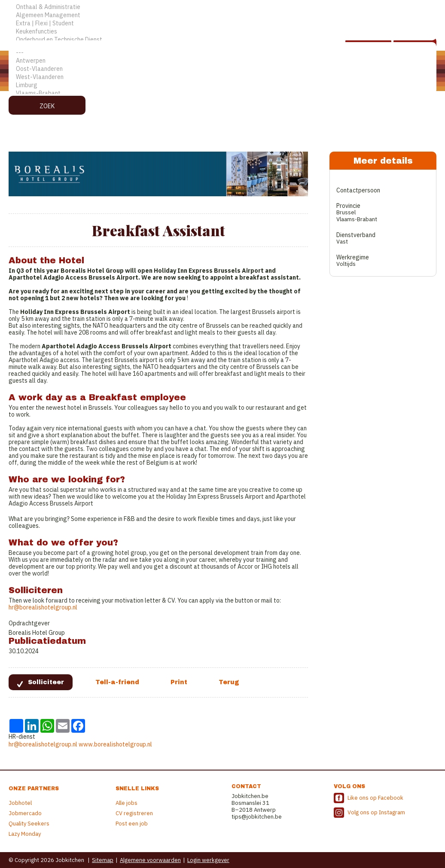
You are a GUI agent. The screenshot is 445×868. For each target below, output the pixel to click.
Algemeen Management (222, 15)
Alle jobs (126, 803)
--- (222, 53)
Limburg (222, 85)
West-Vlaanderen (222, 77)
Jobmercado (25, 813)
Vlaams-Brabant (222, 93)
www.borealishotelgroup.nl (115, 744)
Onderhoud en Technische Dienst (222, 40)
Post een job (132, 824)
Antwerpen (222, 61)
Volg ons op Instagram (376, 812)
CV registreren (134, 813)
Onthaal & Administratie (222, 7)
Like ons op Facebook (375, 798)
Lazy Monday (25, 834)
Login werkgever (208, 860)
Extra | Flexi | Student (222, 23)
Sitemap (103, 860)
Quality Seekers (29, 824)
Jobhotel (20, 803)
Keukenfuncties (222, 32)
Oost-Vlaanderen (222, 69)
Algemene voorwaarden (150, 860)
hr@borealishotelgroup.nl (43, 607)
